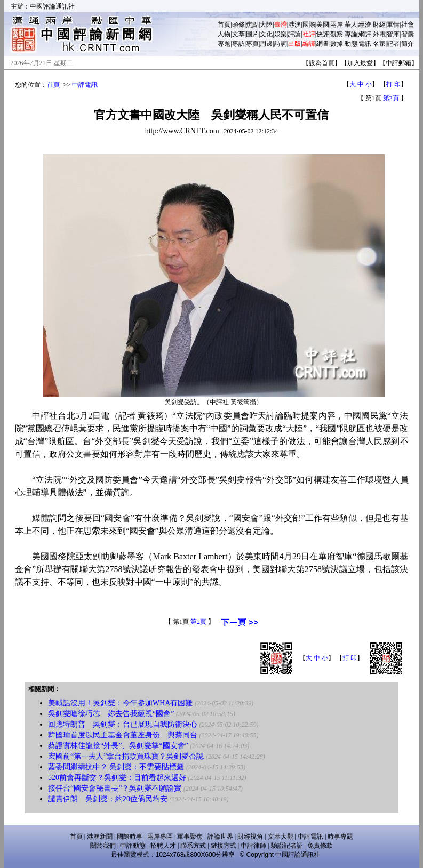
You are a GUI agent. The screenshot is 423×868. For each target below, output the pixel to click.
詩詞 (281, 44)
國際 (309, 25)
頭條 (238, 25)
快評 (323, 34)
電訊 (365, 44)
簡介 (408, 44)
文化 (266, 34)
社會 (408, 25)
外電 (379, 34)
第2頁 (391, 98)
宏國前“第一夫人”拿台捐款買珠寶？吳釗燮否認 (126, 756)
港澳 (294, 25)
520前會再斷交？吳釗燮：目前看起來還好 (117, 778)
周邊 (266, 44)
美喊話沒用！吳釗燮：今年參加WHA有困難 (120, 703)
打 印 (393, 84)
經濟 (365, 25)
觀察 (337, 34)
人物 (224, 34)
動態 (351, 44)
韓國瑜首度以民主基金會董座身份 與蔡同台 (123, 735)
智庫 (393, 34)
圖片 (252, 34)
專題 (224, 44)
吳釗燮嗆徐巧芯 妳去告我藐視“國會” (111, 714)
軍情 (393, 25)
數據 (337, 44)
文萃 (238, 34)
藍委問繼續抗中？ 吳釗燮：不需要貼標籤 (116, 767)
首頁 (224, 25)
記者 (393, 44)
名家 (379, 44)
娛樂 (281, 34)
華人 (351, 25)
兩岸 (337, 25)
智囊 (408, 34)
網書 (323, 44)
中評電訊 (85, 85)
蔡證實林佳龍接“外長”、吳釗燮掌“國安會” (118, 746)
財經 (379, 25)
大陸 (266, 25)
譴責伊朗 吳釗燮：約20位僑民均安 (108, 799)
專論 (351, 34)
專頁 (252, 44)
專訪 (238, 44)
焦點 (252, 25)
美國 (323, 25)
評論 (294, 34)
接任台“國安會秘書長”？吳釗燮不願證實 (115, 788)
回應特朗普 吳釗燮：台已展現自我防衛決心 (123, 724)
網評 (365, 34)
